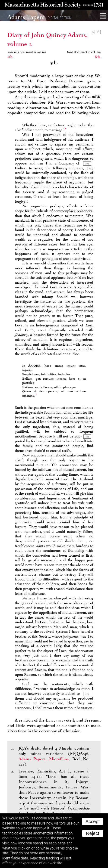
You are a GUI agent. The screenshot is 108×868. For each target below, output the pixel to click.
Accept (93, 821)
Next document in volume (84, 52)
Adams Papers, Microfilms (44, 759)
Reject (93, 833)
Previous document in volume (27, 52)
